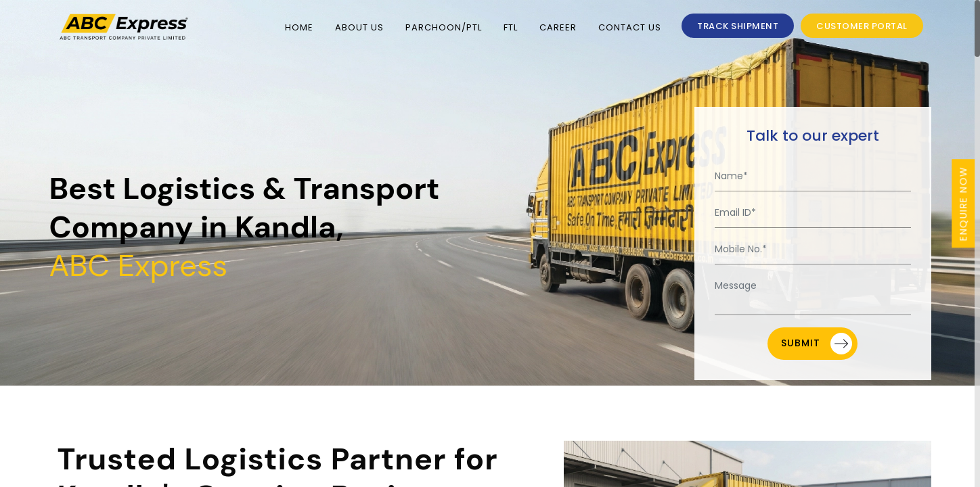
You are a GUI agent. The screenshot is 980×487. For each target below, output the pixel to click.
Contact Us (630, 27)
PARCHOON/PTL (444, 27)
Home (299, 27)
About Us (359, 27)
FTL (511, 27)
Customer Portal (862, 26)
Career (558, 27)
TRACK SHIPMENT (738, 26)
